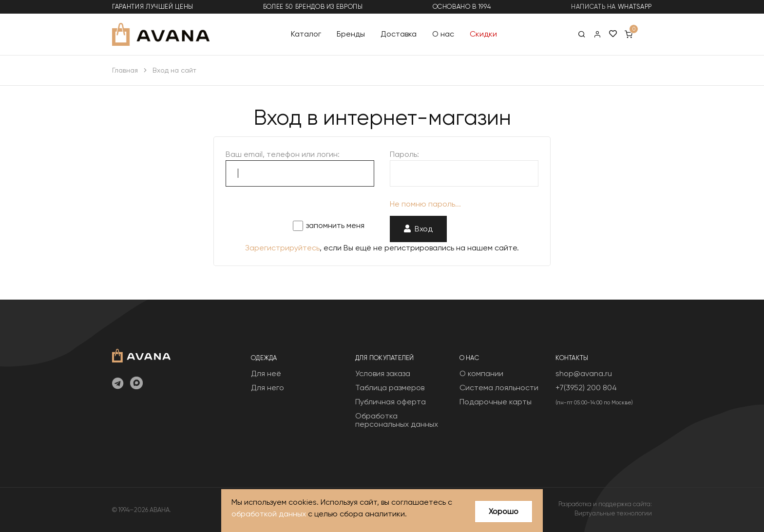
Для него (267, 388)
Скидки (483, 34)
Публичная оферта (391, 402)
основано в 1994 (462, 7)
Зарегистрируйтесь (282, 248)
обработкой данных (269, 514)
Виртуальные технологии (613, 513)
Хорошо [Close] (504, 511)
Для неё (266, 373)
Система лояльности (499, 388)
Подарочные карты (496, 402)
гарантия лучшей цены (153, 7)
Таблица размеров (390, 388)
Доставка (399, 34)
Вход (418, 229)
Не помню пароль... (425, 204)
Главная (125, 70)
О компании (481, 373)
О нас (443, 34)
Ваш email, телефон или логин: (283, 154)
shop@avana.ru (584, 373)
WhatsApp (635, 7)
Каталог (306, 34)
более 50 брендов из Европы (313, 7)
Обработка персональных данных (397, 420)
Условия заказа (383, 373)
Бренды (351, 34)
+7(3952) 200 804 (586, 388)
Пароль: (404, 154)
